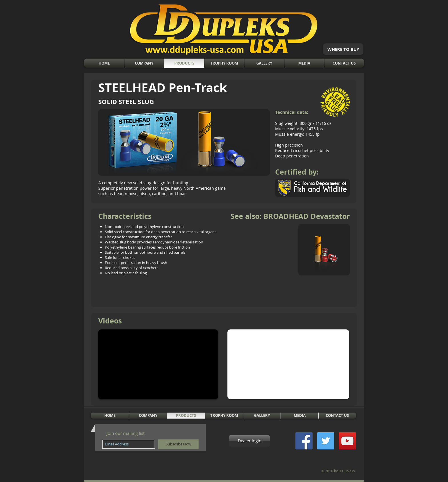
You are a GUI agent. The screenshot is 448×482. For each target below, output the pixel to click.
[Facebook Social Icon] (304, 441)
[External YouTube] (158, 364)
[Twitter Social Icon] (326, 441)
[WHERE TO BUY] (343, 49)
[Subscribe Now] (178, 444)
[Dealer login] (249, 441)
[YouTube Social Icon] (347, 441)
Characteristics (125, 216)
